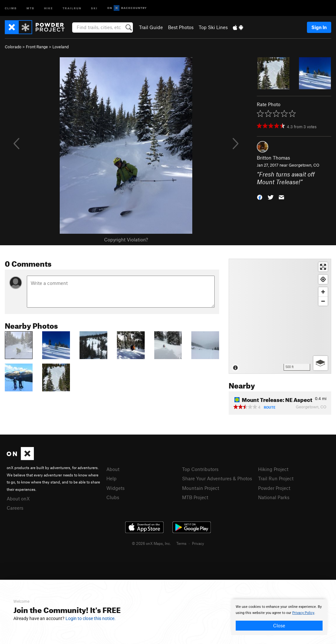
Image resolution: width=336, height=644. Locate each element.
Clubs (113, 497)
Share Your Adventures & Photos (217, 478)
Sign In (319, 27)
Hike (49, 8)
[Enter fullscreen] (323, 267)
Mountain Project (201, 488)
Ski (94, 8)
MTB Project (195, 497)
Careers (15, 508)
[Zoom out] (323, 301)
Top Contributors (200, 469)
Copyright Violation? (126, 240)
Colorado (13, 47)
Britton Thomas (273, 158)
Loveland (61, 47)
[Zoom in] (323, 292)
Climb (11, 8)
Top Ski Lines (213, 27)
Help (111, 478)
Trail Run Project (276, 478)
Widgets (115, 488)
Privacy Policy (303, 613)
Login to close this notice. (91, 618)
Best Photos (181, 27)
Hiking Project (273, 469)
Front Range (37, 47)
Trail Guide (151, 27)
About (113, 469)
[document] (279, 617)
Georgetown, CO (304, 165)
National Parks (274, 497)
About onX (18, 499)
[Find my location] (323, 279)
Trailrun (72, 8)
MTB (31, 8)
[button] (260, 197)
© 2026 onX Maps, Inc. (151, 543)
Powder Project (274, 488)
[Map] (280, 316)
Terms (181, 543)
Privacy (198, 543)
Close (279, 625)
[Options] (321, 363)
